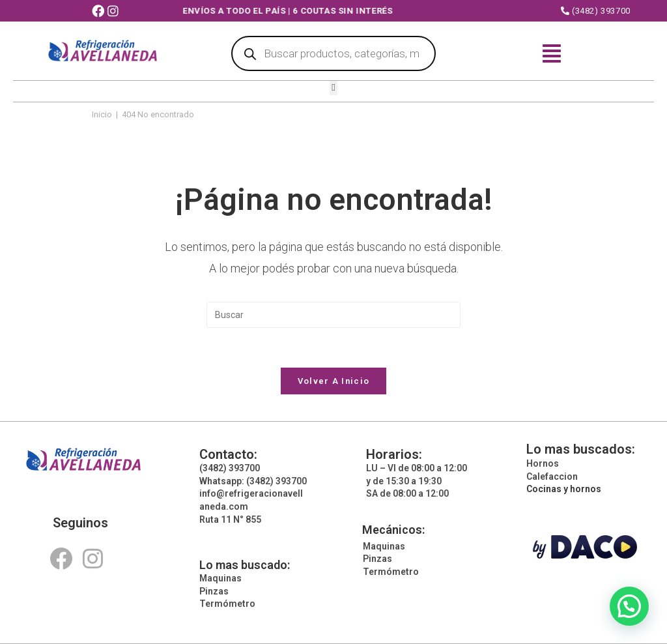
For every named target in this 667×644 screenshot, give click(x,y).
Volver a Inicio (334, 381)
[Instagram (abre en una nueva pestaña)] (115, 11)
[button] (334, 88)
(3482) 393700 (596, 11)
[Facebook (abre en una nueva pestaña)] (100, 11)
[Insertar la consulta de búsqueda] (333, 315)
